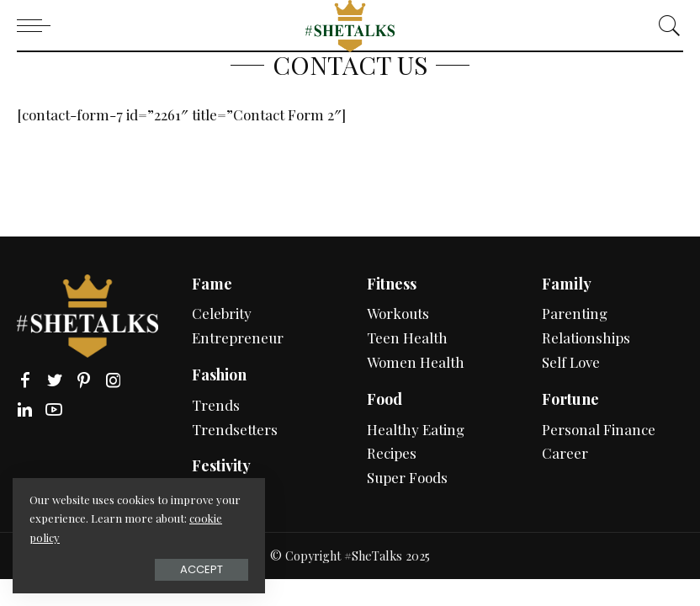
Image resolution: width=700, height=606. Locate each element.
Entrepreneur (238, 338)
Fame (212, 284)
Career (565, 453)
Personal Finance (599, 429)
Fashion (219, 375)
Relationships (586, 338)
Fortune (570, 399)
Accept (202, 569)
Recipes (392, 453)
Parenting (575, 313)
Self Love (571, 362)
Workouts (398, 313)
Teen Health (407, 338)
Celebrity (222, 313)
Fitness (392, 284)
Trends (216, 405)
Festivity (221, 465)
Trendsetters (235, 429)
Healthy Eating (416, 429)
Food (384, 399)
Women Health (416, 362)
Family (567, 284)
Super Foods (407, 477)
